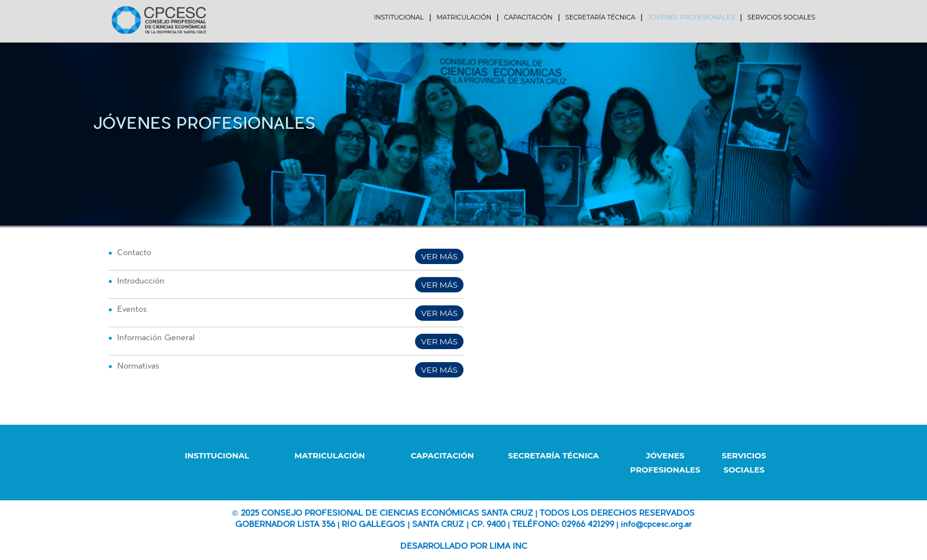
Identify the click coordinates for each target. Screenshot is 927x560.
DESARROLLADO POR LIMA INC (464, 547)
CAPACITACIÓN (443, 455)
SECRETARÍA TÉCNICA (553, 455)
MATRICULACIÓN (330, 455)
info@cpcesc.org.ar (656, 525)
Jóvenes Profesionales (204, 125)
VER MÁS (439, 256)
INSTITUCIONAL (217, 455)
